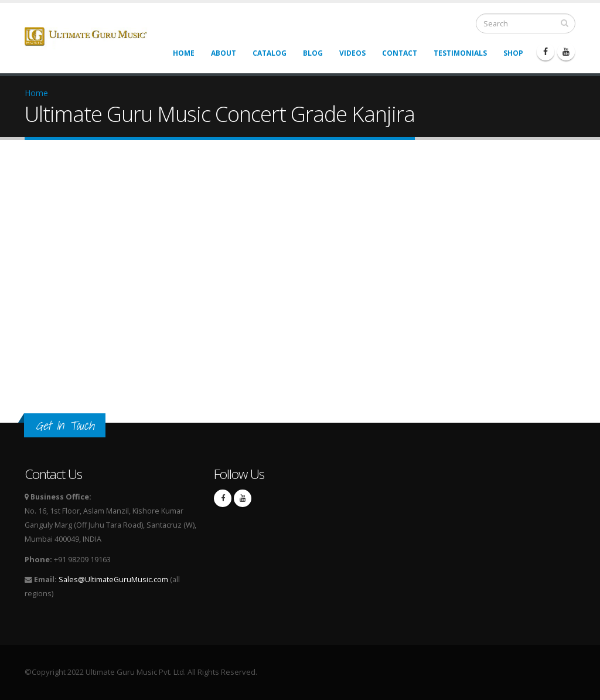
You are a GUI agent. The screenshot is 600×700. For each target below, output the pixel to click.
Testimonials (460, 53)
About (224, 53)
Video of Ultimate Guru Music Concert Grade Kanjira (212, 276)
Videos (352, 53)
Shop (513, 53)
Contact (400, 53)
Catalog (270, 53)
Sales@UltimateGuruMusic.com (113, 580)
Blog (313, 53)
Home (184, 53)
